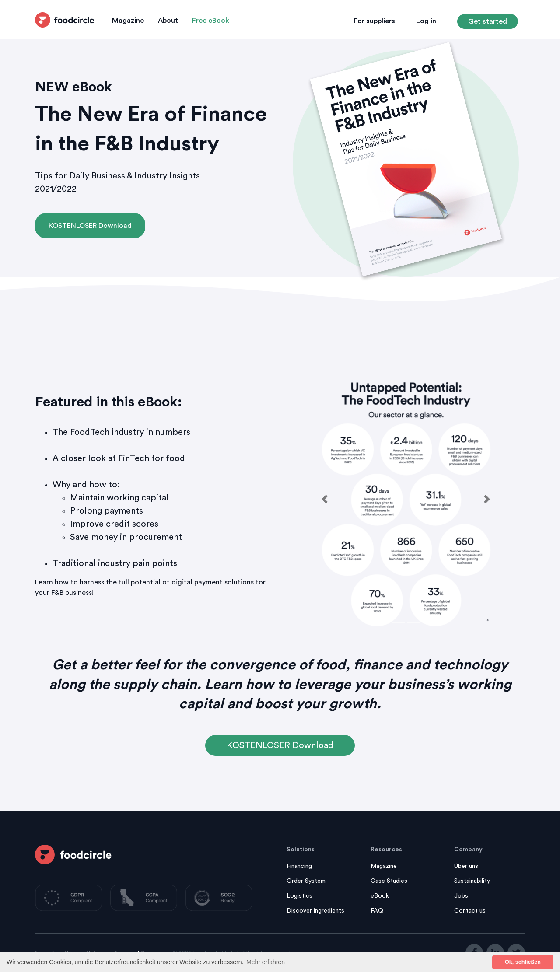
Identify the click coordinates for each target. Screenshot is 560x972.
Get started (488, 21)
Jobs (461, 896)
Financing (299, 866)
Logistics (299, 896)
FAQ (377, 911)
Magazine (128, 21)
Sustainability (472, 881)
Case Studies (389, 881)
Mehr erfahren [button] (266, 962)
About (168, 21)
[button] (325, 499)
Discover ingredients (315, 911)
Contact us (470, 911)
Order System (306, 881)
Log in (426, 21)
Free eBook (211, 21)
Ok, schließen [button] (523, 962)
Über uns (466, 866)
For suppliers (374, 21)
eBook (380, 896)
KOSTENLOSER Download (90, 226)
